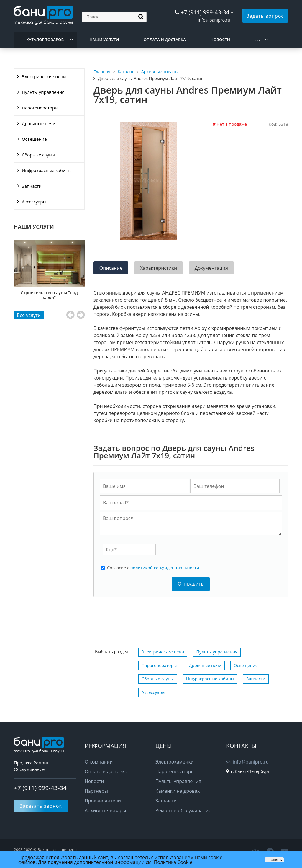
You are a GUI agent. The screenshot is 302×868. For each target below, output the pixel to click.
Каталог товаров (45, 40)
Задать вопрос (265, 16)
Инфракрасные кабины (47, 170)
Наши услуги (104, 40)
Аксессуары (34, 202)
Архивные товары (105, 810)
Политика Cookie (173, 862)
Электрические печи (44, 76)
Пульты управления (43, 92)
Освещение (34, 139)
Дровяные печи (39, 123)
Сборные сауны (38, 155)
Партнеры (96, 791)
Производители (103, 801)
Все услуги (29, 315)
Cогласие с (153, 568)
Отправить (191, 584)
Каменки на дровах (178, 791)
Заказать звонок (41, 806)
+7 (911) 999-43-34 (205, 12)
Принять (274, 860)
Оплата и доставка (165, 40)
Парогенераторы (40, 108)
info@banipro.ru (214, 20)
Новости (220, 40)
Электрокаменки (175, 762)
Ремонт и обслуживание (183, 810)
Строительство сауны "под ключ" (49, 295)
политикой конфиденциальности (165, 568)
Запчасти (32, 186)
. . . (257, 40)
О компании (99, 762)
